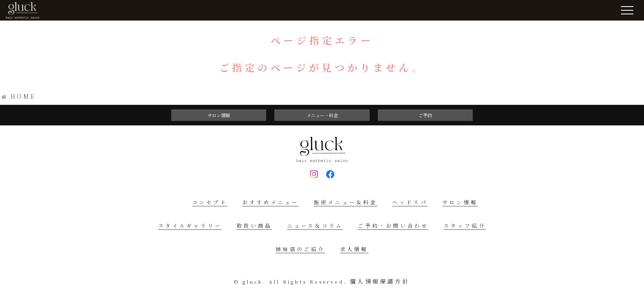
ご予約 (425, 115)
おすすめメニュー (271, 202)
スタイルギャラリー (190, 225)
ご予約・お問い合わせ (393, 225)
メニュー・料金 (322, 115)
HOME (23, 96)
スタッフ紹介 (465, 225)
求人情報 (354, 249)
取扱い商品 (254, 225)
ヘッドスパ (410, 202)
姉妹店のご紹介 (300, 249)
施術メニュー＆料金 (346, 202)
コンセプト (210, 202)
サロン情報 (219, 115)
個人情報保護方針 (380, 281)
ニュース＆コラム (315, 225)
